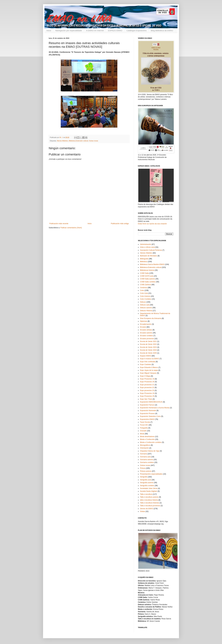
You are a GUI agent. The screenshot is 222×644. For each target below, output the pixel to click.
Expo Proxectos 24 (147, 393)
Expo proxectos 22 (147, 388)
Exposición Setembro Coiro (150, 416)
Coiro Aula (144, 293)
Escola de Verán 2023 (148, 347)
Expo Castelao (146, 364)
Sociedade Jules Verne (149, 488)
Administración (146, 244)
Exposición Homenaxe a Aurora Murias (155, 408)
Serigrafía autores (147, 483)
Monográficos (145, 445)
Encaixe (143, 327)
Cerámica (144, 288)
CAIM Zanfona (145, 285)
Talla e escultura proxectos (150, 506)
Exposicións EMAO (147, 419)
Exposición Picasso (147, 414)
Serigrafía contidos (147, 486)
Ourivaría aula (145, 457)
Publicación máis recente (59, 224)
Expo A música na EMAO (150, 359)
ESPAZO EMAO (115, 31)
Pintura (143, 468)
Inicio (49, 31)
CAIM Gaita (144, 273)
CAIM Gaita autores (147, 279)
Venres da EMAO (147, 509)
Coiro (142, 290)
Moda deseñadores (147, 437)
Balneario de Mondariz (149, 256)
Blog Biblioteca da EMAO (162, 31)
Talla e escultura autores (149, 497)
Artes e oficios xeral (147, 247)
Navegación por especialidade (69, 31)
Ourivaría (143, 454)
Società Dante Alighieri (149, 491)
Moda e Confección (147, 439)
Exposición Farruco (147, 405)
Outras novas (93, 141)
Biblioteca (144, 262)
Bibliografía (144, 259)
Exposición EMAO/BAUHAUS (151, 402)
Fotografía (144, 428)
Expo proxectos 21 (147, 385)
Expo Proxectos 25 (147, 396)
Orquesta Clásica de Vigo (150, 451)
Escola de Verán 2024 (148, 350)
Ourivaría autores (147, 460)
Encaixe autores (146, 333)
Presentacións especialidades (151, 474)
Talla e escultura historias (150, 503)
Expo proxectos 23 (147, 390)
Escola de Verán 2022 (148, 344)
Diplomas (144, 321)
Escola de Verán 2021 (148, 341)
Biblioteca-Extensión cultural (78, 141)
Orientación (144, 448)
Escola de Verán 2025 (148, 353)
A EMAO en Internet (95, 31)
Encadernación (146, 324)
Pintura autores (146, 471)
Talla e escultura (146, 494)
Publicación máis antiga (120, 224)
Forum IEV (144, 425)
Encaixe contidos (146, 336)
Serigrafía (144, 477)
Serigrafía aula (146, 480)
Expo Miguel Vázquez (148, 373)
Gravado (143, 431)
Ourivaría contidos (147, 462)
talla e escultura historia (149, 500)
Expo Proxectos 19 (147, 379)
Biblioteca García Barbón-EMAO (152, 264)
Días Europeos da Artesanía (151, 318)
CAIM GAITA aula (147, 276)
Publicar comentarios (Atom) (71, 228)
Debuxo (143, 302)
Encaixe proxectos (147, 339)
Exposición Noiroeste (148, 411)
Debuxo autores (146, 308)
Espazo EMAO (146, 356)
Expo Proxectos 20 (147, 382)
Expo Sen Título (146, 399)
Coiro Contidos (146, 299)
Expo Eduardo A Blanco (149, 367)
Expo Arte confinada (148, 362)
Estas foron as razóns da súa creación (152, 224)
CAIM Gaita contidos (148, 282)
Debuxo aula (145, 305)
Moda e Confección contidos (151, 442)
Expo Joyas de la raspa (149, 370)
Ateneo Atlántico (62, 141)
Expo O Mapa (145, 376)
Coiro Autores (145, 296)
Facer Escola (145, 422)
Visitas (143, 511)
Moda (142, 434)
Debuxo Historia (146, 311)
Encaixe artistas (146, 330)
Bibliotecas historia (147, 270)
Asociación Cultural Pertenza (151, 250)
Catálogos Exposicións (137, 31)
